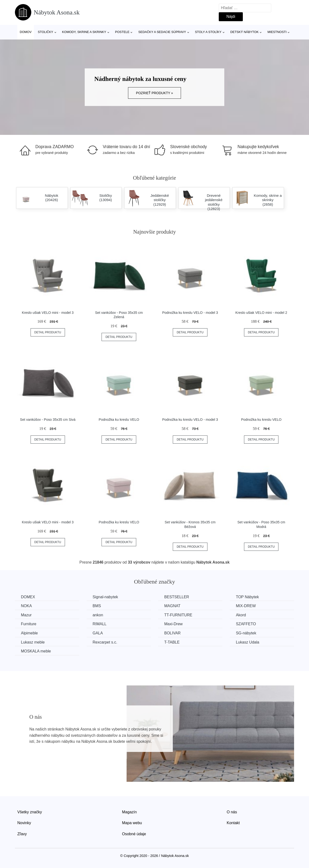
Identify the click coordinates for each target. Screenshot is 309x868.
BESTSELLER (177, 597)
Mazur (26, 615)
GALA (98, 633)
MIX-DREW (246, 606)
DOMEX (28, 597)
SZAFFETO (246, 624)
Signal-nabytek (105, 597)
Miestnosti (277, 32)
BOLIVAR (172, 633)
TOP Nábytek (247, 597)
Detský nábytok (245, 32)
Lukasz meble (33, 642)
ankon (98, 615)
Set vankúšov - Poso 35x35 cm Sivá (48, 420)
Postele (122, 32)
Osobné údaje (134, 834)
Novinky (24, 823)
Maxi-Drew (173, 624)
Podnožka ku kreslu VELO (119, 420)
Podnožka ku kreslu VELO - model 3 (190, 313)
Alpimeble (29, 633)
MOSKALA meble (36, 651)
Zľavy (22, 834)
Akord (241, 615)
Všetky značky (30, 812)
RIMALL (100, 624)
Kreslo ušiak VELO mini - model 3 (48, 313)
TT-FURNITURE (178, 615)
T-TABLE (172, 642)
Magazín (129, 812)
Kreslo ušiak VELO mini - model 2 (261, 313)
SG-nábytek (246, 633)
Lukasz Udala (248, 642)
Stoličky (45, 32)
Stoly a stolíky (208, 32)
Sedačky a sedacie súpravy (162, 32)
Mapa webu (132, 823)
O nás (232, 812)
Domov (26, 32)
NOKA (26, 606)
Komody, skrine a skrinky (84, 32)
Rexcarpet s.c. (105, 642)
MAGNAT (172, 606)
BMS (97, 606)
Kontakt (233, 823)
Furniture (29, 624)
